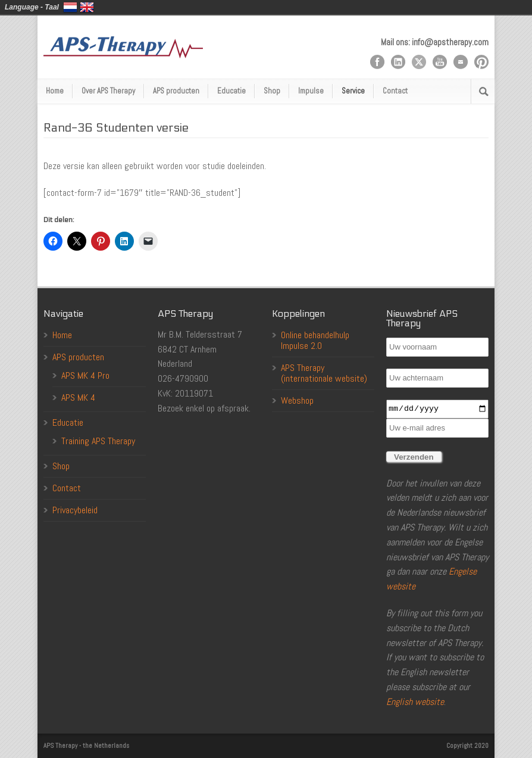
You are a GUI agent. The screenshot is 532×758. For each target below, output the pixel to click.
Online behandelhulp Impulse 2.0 (315, 340)
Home (55, 91)
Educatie (231, 91)
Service (353, 91)
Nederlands (70, 7)
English (87, 7)
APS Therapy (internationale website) (324, 373)
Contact (395, 91)
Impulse (311, 91)
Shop (272, 91)
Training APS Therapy (98, 441)
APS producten (176, 91)
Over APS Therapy (108, 91)
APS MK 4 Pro (85, 375)
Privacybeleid (75, 510)
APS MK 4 (78, 397)
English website (415, 702)
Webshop (297, 400)
